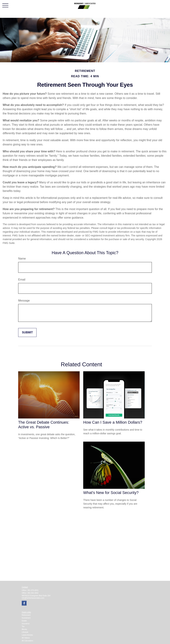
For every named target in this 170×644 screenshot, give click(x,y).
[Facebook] (24, 603)
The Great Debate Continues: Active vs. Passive (44, 425)
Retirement (26, 615)
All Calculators (27, 641)
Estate (24, 621)
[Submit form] (27, 333)
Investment (26, 618)
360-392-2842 (33, 593)
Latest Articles (27, 635)
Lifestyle (25, 632)
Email (22, 280)
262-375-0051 (33, 590)
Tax (23, 626)
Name (22, 259)
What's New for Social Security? (111, 493)
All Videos (26, 638)
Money (24, 629)
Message (24, 301)
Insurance (26, 624)
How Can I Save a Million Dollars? (113, 422)
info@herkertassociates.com (33, 598)
